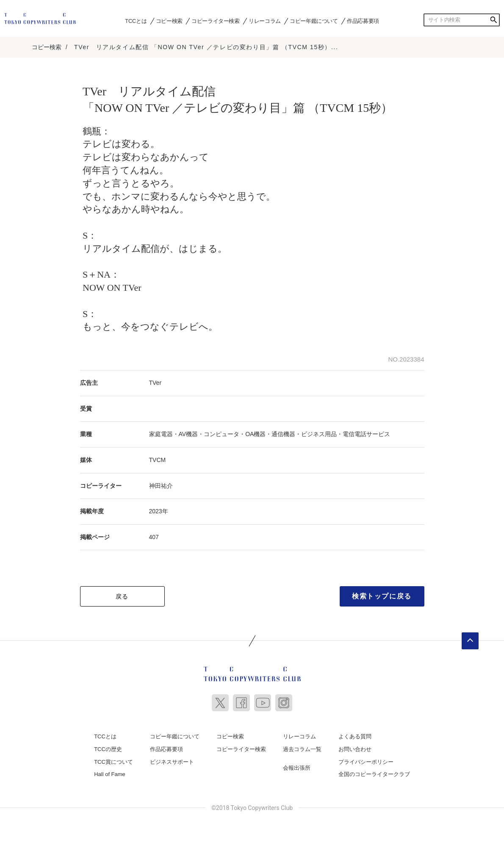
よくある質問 (355, 736)
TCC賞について (114, 762)
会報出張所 (297, 768)
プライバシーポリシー (366, 762)
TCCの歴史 (108, 749)
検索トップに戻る (382, 596)
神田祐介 (161, 486)
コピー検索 (169, 21)
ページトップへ (470, 641)
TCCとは (136, 21)
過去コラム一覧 (302, 749)
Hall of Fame (110, 774)
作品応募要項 (363, 21)
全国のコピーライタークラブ (374, 774)
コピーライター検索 (215, 21)
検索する (493, 20)
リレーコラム (265, 21)
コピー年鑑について (314, 21)
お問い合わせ (355, 749)
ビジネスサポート (172, 762)
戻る (122, 596)
